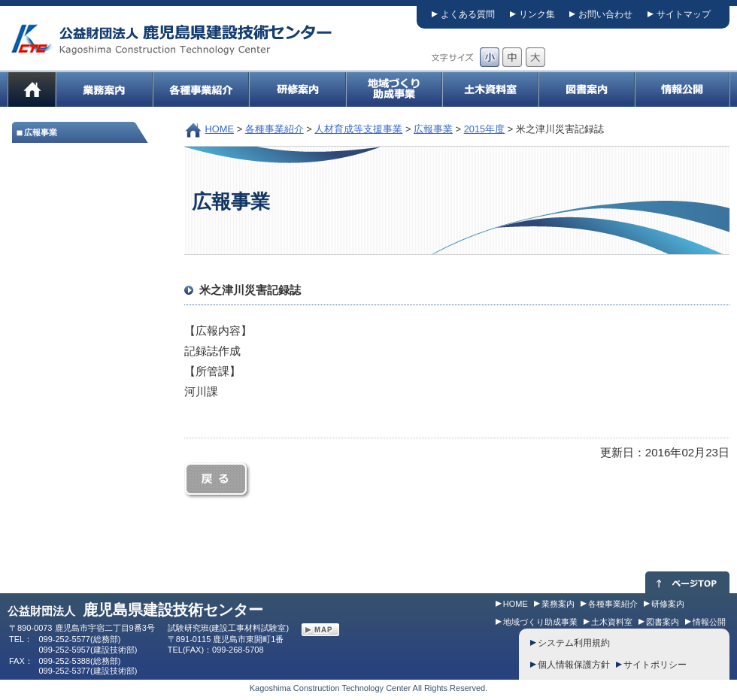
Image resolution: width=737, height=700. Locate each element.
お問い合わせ (605, 14)
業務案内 (558, 604)
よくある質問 (468, 14)
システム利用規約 (574, 643)
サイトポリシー (655, 665)
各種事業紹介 (274, 129)
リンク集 (537, 14)
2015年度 (485, 129)
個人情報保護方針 (574, 665)
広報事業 (433, 129)
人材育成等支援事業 (358, 129)
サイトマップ (684, 14)
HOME (220, 129)
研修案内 (668, 604)
